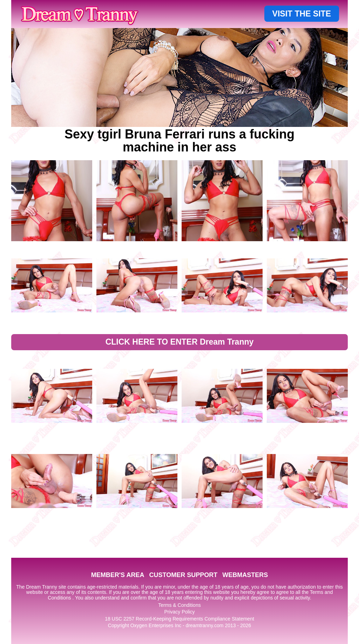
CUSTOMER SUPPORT (183, 575)
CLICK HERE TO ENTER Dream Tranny (180, 342)
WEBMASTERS (245, 575)
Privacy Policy (179, 612)
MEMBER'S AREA (118, 575)
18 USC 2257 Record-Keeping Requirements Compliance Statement (179, 619)
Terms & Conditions (179, 605)
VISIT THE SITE (302, 14)
